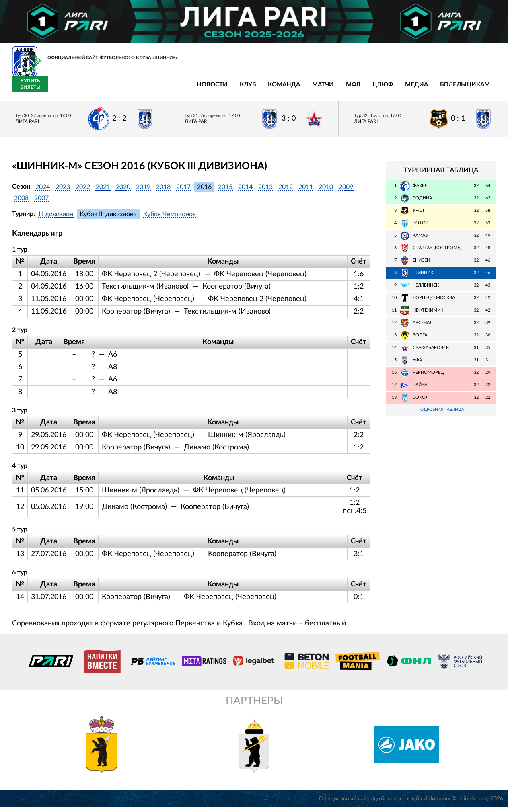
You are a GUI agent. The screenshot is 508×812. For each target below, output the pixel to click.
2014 (245, 191)
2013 (265, 191)
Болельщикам (316, 89)
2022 (83, 191)
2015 (225, 191)
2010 (326, 191)
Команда (135, 89)
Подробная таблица (441, 415)
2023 (63, 191)
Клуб (99, 89)
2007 (41, 203)
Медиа (267, 89)
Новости (63, 89)
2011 (306, 191)
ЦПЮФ (233, 89)
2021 (103, 191)
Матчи (174, 89)
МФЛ (204, 89)
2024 (43, 191)
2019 (143, 191)
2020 (123, 191)
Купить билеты (478, 89)
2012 (286, 191)
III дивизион (56, 219)
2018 (163, 191)
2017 (183, 191)
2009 (346, 191)
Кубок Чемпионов (170, 219)
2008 (21, 203)
